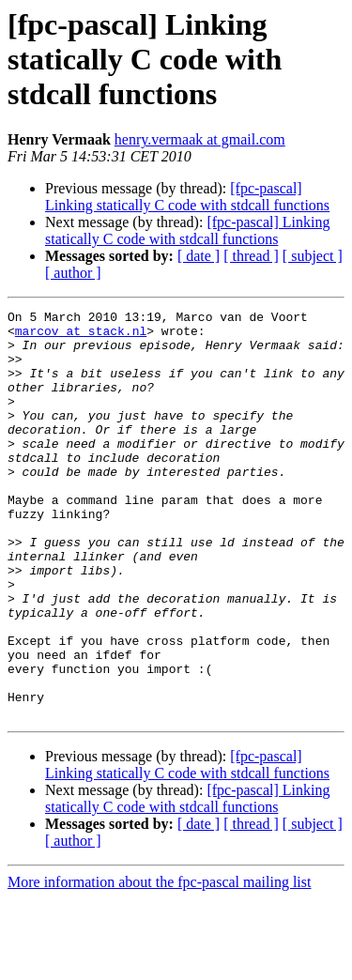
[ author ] (73, 273)
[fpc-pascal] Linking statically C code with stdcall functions (187, 197)
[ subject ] (313, 256)
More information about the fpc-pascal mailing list (159, 964)
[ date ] (199, 256)
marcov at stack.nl (81, 336)
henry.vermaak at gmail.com (200, 139)
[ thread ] (251, 256)
